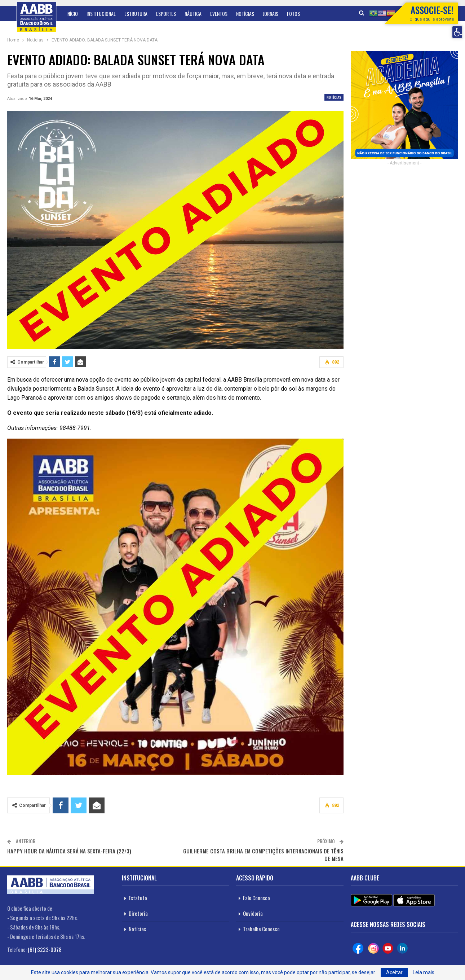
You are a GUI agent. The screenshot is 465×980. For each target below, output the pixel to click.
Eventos (219, 14)
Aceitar (394, 972)
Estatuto (138, 898)
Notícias (245, 14)
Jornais (271, 14)
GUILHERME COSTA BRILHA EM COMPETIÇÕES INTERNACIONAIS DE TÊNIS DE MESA (263, 855)
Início (72, 14)
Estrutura (136, 14)
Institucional (101, 14)
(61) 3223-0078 (45, 949)
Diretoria (138, 913)
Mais (292, 14)
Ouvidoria (253, 913)
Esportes (166, 14)
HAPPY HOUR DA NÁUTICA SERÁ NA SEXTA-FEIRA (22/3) (69, 851)
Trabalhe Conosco (261, 929)
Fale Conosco (256, 898)
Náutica (193, 14)
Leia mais (424, 972)
